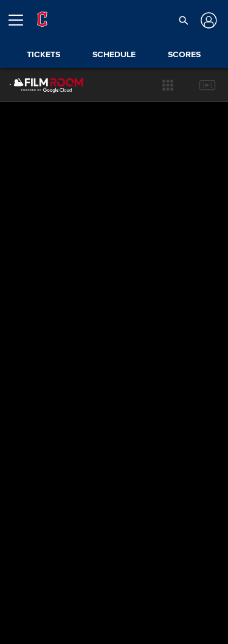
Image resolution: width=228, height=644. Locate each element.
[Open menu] (21, 20)
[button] (184, 20)
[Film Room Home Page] (37, 85)
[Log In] (208, 20)
